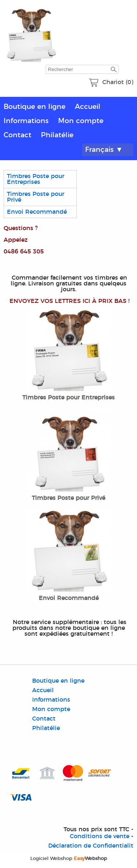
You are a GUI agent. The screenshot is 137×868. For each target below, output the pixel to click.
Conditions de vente (100, 836)
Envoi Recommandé (37, 212)
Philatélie (57, 135)
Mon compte (81, 121)
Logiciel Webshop (69, 859)
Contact (18, 135)
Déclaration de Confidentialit (91, 846)
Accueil (88, 107)
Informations (26, 121)
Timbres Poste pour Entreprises (36, 179)
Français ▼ (104, 150)
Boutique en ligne (35, 107)
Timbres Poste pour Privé (36, 197)
